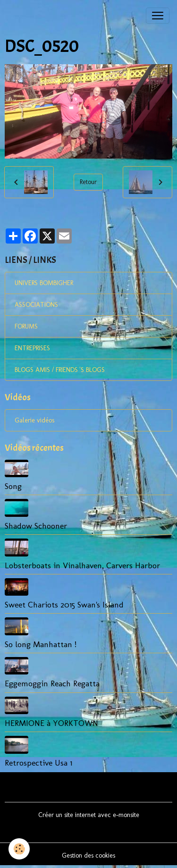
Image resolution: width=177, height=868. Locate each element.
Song (13, 486)
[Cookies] (19, 849)
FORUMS (26, 326)
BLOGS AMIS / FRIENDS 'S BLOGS (60, 370)
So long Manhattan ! (41, 644)
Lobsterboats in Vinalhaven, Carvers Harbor (82, 565)
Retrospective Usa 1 (38, 763)
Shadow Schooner (36, 526)
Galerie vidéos (34, 420)
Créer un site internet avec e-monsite (89, 815)
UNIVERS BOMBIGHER (44, 283)
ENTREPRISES (32, 348)
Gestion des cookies (88, 855)
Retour (88, 182)
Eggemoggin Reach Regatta (52, 683)
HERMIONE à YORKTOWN (51, 723)
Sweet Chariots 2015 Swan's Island (64, 604)
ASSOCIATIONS (36, 305)
